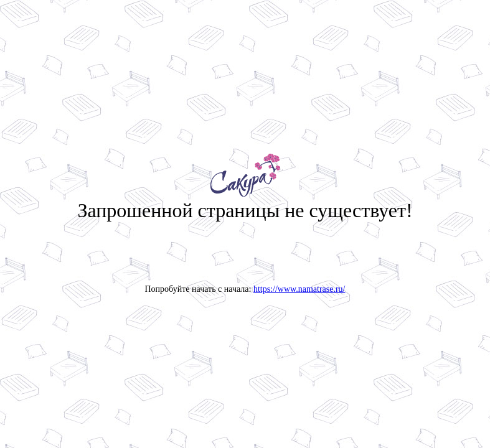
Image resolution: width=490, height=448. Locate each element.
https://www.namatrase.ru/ (299, 289)
